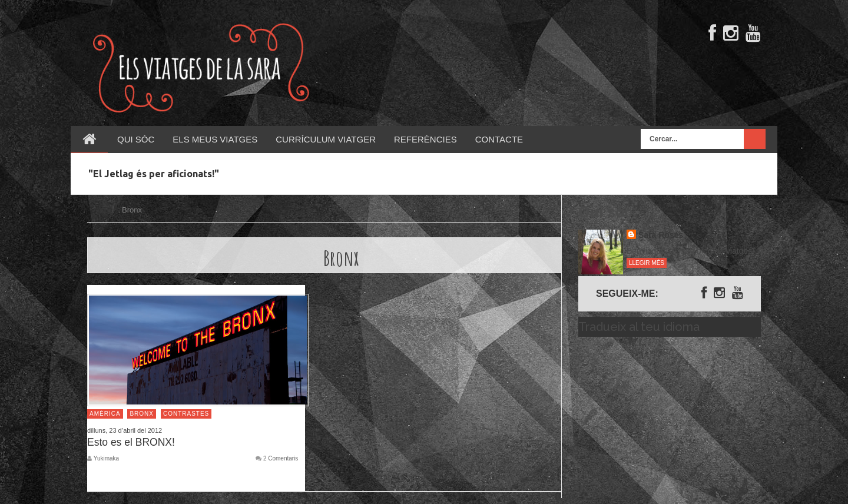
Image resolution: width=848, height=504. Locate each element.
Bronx (142, 414)
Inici (100, 210)
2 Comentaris (281, 459)
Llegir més (647, 263)
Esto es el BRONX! (131, 442)
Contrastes (186, 414)
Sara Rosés (661, 235)
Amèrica (105, 414)
